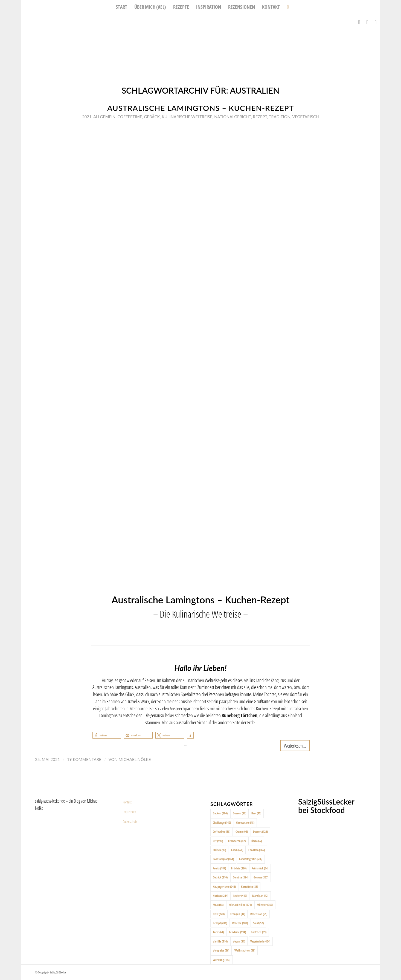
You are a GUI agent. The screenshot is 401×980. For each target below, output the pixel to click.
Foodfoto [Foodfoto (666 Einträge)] (257, 850)
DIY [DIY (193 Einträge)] (218, 841)
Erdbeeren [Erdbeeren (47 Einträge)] (237, 841)
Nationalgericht (233, 117)
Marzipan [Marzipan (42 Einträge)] (260, 896)
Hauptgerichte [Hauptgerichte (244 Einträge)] (224, 887)
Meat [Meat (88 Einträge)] (218, 905)
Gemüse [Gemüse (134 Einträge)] (241, 877)
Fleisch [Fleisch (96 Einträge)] (219, 850)
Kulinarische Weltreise (187, 117)
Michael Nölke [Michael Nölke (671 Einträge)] (240, 905)
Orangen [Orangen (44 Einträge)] (237, 914)
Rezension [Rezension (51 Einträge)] (259, 914)
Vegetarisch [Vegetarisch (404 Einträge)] (260, 941)
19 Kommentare (84, 759)
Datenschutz (130, 822)
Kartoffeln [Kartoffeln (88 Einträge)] (249, 887)
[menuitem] (121, 7)
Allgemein (104, 117)
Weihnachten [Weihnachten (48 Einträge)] (245, 950)
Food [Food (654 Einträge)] (237, 850)
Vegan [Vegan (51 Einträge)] (239, 941)
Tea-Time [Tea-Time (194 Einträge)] (237, 932)
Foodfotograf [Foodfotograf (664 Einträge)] (223, 859)
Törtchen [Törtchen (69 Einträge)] (259, 932)
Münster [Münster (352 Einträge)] (265, 905)
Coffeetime (130, 117)
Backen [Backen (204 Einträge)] (220, 813)
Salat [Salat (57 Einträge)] (258, 923)
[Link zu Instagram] (367, 22)
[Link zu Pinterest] (376, 22)
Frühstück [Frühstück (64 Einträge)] (260, 868)
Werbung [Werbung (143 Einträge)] (222, 960)
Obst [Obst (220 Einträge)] (219, 914)
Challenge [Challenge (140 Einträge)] (222, 822)
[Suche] (286, 7)
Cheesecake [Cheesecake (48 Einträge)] (245, 822)
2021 (87, 117)
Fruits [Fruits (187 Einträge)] (219, 868)
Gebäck (152, 117)
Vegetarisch (305, 117)
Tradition (280, 117)
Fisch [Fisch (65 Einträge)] (256, 841)
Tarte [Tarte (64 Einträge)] (218, 932)
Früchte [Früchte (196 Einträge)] (239, 868)
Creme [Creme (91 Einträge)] (242, 831)
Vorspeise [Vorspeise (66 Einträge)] (221, 950)
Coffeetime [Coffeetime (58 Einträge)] (222, 831)
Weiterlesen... (295, 746)
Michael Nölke (135, 759)
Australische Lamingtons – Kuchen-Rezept (201, 108)
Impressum (129, 812)
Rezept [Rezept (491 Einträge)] (220, 923)
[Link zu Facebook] (359, 22)
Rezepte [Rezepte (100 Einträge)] (240, 923)
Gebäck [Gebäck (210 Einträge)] (220, 877)
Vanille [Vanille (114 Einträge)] (220, 941)
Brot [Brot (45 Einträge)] (256, 813)
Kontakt (127, 802)
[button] (107, 735)
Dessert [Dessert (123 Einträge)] (260, 831)
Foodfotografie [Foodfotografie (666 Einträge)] (251, 859)
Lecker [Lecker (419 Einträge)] (240, 896)
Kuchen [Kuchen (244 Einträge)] (220, 896)
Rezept (260, 117)
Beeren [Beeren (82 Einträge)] (239, 813)
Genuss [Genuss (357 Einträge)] (261, 877)
